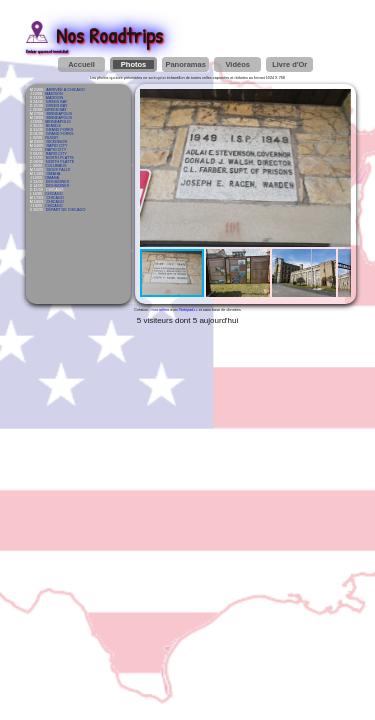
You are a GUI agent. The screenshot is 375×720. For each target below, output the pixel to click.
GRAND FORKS (60, 130)
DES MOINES (58, 182)
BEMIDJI (53, 126)
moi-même (161, 310)
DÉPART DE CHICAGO (66, 210)
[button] (333, 107)
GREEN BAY (57, 102)
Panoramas (185, 64)
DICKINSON (56, 142)
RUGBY (51, 138)
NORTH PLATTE (60, 158)
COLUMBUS (55, 166)
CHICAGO (54, 194)
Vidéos (237, 64)
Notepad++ (188, 310)
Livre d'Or (289, 64)
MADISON (54, 94)
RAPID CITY (56, 146)
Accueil (81, 64)
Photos (133, 64)
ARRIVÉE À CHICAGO (65, 90)
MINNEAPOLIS (59, 114)
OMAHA (53, 174)
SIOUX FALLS (58, 170)
